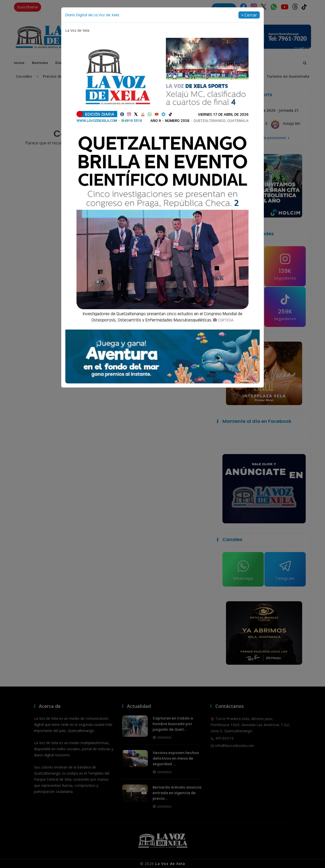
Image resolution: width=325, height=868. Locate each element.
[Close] (249, 15)
